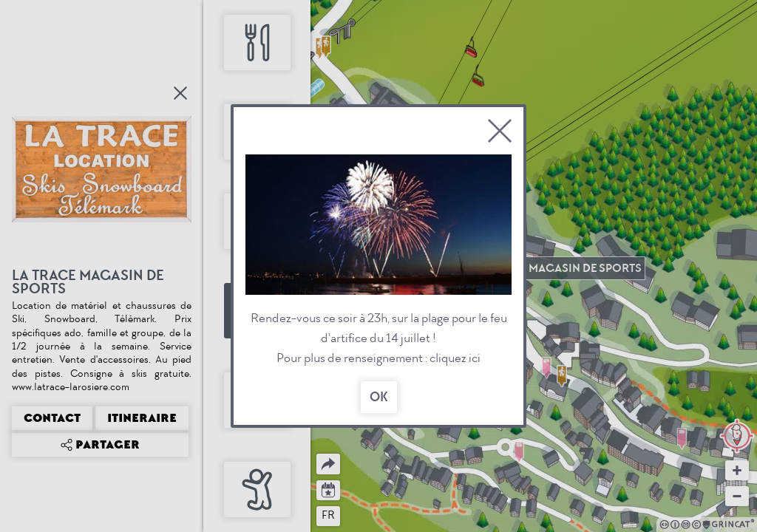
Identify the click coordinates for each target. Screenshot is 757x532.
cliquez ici (455, 358)
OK (379, 397)
